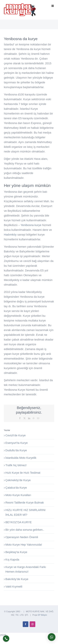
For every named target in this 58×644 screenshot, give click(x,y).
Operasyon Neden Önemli (22, 537)
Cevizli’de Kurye (16, 435)
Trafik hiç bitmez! (16, 465)
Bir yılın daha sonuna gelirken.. (25, 530)
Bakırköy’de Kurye (17, 579)
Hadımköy (10, 235)
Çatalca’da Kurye (16, 488)
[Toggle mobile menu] (53, 6)
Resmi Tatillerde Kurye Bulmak (25, 503)
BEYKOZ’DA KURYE (19, 522)
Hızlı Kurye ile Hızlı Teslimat (23, 473)
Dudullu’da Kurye (16, 450)
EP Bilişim (42, 615)
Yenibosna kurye (31, 225)
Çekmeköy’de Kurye (18, 480)
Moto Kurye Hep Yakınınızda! (24, 545)
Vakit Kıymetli (14, 587)
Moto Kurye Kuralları (18, 495)
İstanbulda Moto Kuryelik (21, 458)
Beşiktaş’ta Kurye (16, 552)
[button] (52, 637)
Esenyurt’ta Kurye (17, 443)
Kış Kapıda (12, 560)
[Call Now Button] (6, 639)
